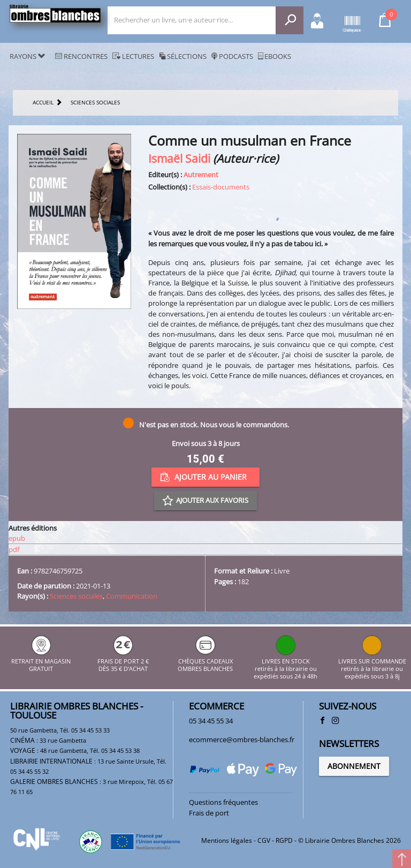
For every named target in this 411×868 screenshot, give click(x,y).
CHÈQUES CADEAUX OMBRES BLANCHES (205, 661)
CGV (264, 840)
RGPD (284, 840)
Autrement (201, 175)
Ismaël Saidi (179, 158)
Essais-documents (221, 187)
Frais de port (209, 813)
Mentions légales (227, 840)
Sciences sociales (76, 596)
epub (17, 538)
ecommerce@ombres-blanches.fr (242, 739)
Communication (132, 596)
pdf (14, 549)
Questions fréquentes (223, 802)
